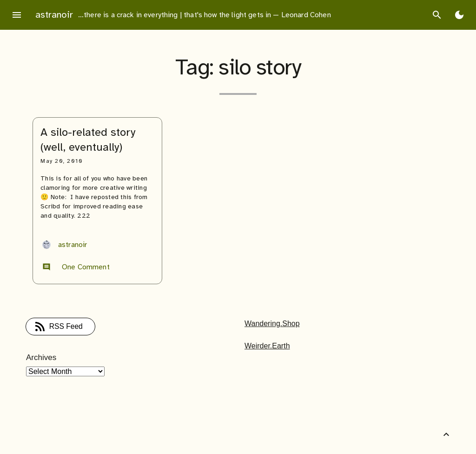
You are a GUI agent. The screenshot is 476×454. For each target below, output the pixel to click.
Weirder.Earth (267, 346)
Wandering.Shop (272, 324)
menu (17, 15)
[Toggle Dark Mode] (459, 15)
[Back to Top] (446, 434)
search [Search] (437, 15)
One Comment (76, 267)
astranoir (54, 15)
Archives (41, 357)
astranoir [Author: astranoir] (65, 245)
